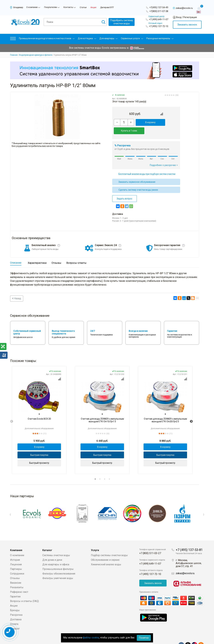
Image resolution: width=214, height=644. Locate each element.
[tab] (39, 406)
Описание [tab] (16, 254)
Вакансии (16, 573)
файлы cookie (91, 638)
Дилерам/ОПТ (107, 7)
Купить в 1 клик (166, 122)
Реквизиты (17, 577)
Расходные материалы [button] (160, 38)
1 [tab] (95, 471)
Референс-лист (19, 582)
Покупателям (51, 7)
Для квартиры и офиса (56, 554)
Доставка (16, 609)
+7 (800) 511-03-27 (150, 543)
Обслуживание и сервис (105, 550)
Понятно (144, 638)
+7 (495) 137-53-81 (189, 540)
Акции (93, 7)
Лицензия (16, 554)
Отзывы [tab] (56, 255)
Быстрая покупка (39, 447)
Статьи (83, 7)
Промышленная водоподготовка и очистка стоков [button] (47, 38)
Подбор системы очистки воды (109, 545)
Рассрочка (16, 605)
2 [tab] (100, 471)
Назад (17, 290)
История (15, 550)
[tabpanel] (39, 412)
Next (191, 413)
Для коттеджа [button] (87, 38)
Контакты (68, 7)
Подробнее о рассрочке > (164, 157)
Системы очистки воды (56, 545)
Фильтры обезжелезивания (59, 564)
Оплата (14, 614)
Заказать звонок (187, 25)
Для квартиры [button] (109, 38)
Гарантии (15, 587)
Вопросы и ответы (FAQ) (24, 591)
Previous (12, 413)
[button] (13, 39)
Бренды (15, 600)
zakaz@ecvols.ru (185, 563)
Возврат (15, 619)
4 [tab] (109, 471)
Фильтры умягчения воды (58, 568)
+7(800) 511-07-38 (159, 11)
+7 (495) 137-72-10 (159, 26)
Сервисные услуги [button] (132, 38)
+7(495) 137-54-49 (159, 7)
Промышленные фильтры (58, 559)
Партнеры (16, 559)
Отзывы (15, 568)
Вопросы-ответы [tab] (76, 255)
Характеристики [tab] (37, 255)
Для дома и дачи (52, 550)
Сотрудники (17, 564)
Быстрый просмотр (39, 455)
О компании (32, 7)
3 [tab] (105, 471)
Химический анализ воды (106, 554)
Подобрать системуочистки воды (122, 22)
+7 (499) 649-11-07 (159, 19)
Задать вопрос (124, 190)
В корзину (144, 122)
